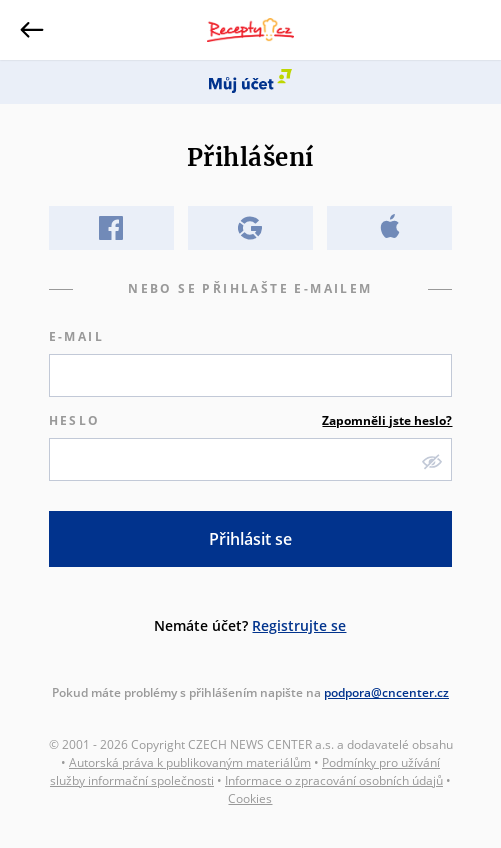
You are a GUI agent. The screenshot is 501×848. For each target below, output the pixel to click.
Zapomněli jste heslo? (387, 420)
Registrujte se (299, 625)
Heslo (251, 421)
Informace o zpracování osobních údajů (334, 780)
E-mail (76, 336)
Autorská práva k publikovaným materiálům (190, 762)
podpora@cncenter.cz (386, 692)
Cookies (250, 798)
